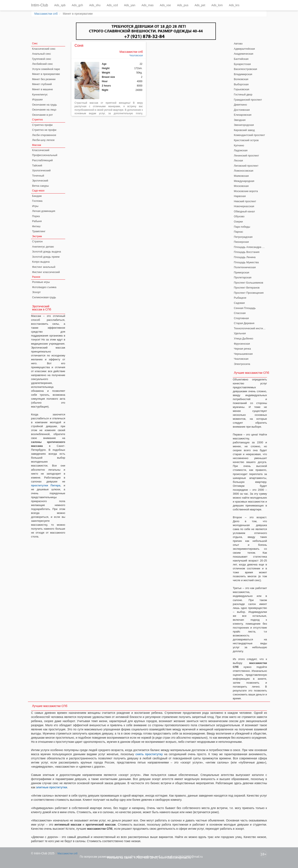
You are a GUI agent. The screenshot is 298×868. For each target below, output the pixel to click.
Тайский (37, 165)
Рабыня (37, 221)
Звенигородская (244, 125)
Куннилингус (40, 94)
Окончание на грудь (44, 105)
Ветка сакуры (40, 186)
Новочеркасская (244, 206)
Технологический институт (250, 328)
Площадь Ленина (245, 257)
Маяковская (241, 176)
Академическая (244, 54)
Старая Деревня (244, 323)
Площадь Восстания (247, 252)
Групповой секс (42, 59)
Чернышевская (243, 354)
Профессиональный (45, 155)
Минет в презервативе (46, 74)
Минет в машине (42, 89)
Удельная (240, 333)
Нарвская (240, 196)
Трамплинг (39, 231)
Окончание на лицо (44, 110)
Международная (244, 181)
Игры (35, 206)
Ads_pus (183, 5)
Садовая (239, 303)
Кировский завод (244, 130)
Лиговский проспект (246, 166)
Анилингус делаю (43, 247)
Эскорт (36, 292)
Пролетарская (243, 277)
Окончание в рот (42, 115)
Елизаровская (243, 115)
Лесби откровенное (44, 135)
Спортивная (241, 318)
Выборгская (241, 84)
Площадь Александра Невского (250, 247)
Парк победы (242, 227)
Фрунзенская (242, 344)
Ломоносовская (244, 171)
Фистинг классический (46, 272)
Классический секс (44, 49)
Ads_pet (200, 5)
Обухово (239, 216)
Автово (238, 44)
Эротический (40, 181)
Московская (241, 186)
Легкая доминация (44, 211)
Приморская (242, 272)
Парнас (239, 232)
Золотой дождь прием (46, 257)
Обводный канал (244, 211)
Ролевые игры (41, 282)
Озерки (238, 222)
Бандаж (37, 196)
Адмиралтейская (244, 49)
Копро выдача (41, 262)
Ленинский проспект (246, 156)
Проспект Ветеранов (247, 288)
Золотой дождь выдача (47, 252)
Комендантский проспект (249, 135)
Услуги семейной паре (46, 69)
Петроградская (243, 237)
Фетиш (36, 226)
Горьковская (242, 89)
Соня (79, 46)
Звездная (240, 120)
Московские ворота (246, 191)
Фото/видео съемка (44, 287)
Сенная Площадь (245, 308)
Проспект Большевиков (249, 283)
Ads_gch (77, 5)
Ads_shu (95, 5)
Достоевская (242, 110)
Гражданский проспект (248, 100)
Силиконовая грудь (44, 297)
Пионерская (241, 242)
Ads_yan (130, 5)
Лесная (238, 160)
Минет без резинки (44, 79)
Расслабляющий (42, 160)
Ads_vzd (112, 5)
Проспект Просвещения (249, 293)
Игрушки (37, 99)
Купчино (239, 145)
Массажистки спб (46, 14)
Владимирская (243, 74)
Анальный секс (41, 54)
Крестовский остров (246, 140)
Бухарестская (242, 64)
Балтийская (241, 59)
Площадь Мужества (246, 262)
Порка (36, 216)
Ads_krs (234, 5)
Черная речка (242, 349)
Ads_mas (148, 5)
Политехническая (245, 267)
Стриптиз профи (42, 125)
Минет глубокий (42, 84)
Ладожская (241, 150)
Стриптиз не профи (44, 130)
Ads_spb (60, 5)
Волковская (241, 79)
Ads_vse (165, 5)
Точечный (38, 176)
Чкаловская (136, 55)
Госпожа (37, 201)
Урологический (41, 170)
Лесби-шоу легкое (43, 140)
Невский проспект (245, 201)
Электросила (242, 364)
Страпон (37, 241)
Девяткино (240, 105)
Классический (41, 150)
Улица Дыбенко (243, 338)
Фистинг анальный (44, 267)
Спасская (240, 313)
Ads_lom (217, 5)
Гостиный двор (243, 94)
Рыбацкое (240, 298)
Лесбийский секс (43, 64)
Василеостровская (245, 69)
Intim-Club (40, 5)
